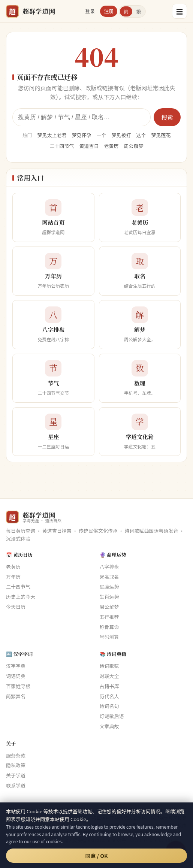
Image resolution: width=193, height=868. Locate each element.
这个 (141, 135)
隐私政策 (16, 765)
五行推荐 (109, 617)
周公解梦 (134, 146)
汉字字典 (16, 666)
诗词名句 (109, 706)
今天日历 (16, 607)
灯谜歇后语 (112, 716)
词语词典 (16, 676)
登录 (90, 11)
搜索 (167, 117)
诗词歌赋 (109, 666)
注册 (109, 11)
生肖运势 (109, 597)
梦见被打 (121, 135)
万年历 (13, 577)
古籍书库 (109, 686)
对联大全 (109, 676)
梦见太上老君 (52, 135)
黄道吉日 (89, 146)
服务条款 (16, 755)
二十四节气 (62, 146)
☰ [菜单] (180, 11)
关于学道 (16, 775)
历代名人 (109, 696)
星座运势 (109, 586)
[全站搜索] (82, 117)
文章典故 (109, 726)
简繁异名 (16, 696)
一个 (101, 135)
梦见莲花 (161, 135)
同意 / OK (96, 856)
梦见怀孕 (81, 135)
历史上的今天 (21, 597)
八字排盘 (109, 567)
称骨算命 (109, 627)
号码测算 (109, 637)
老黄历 (111, 146)
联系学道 (16, 785)
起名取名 (109, 577)
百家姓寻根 (18, 686)
